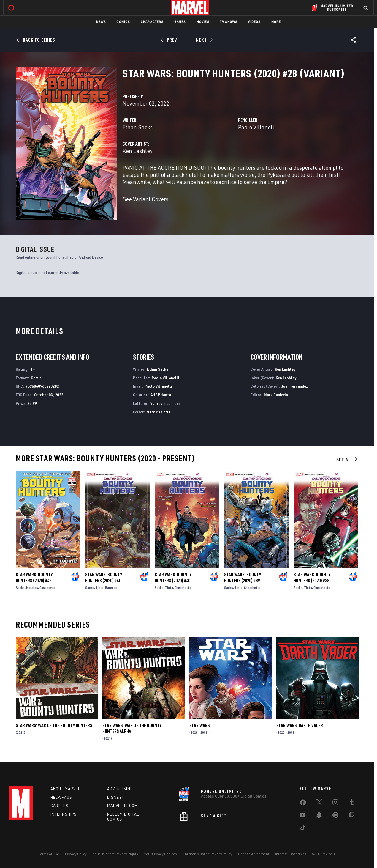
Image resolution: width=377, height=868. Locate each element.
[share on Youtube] (303, 816)
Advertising (120, 789)
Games (180, 22)
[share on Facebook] (303, 804)
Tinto (100, 588)
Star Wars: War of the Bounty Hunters (54, 725)
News (101, 22)
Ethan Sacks (138, 127)
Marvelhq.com (122, 806)
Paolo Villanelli (257, 127)
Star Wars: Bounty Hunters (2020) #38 (312, 578)
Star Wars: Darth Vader (300, 725)
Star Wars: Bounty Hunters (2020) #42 (34, 578)
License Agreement (254, 854)
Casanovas (47, 588)
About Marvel (65, 789)
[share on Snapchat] (319, 816)
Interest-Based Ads (291, 854)
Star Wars (199, 725)
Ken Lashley (138, 151)
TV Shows (229, 22)
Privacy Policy (76, 854)
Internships (64, 814)
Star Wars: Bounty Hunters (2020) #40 (173, 578)
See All (347, 460)
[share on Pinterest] (335, 816)
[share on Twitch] (352, 816)
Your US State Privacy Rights (115, 854)
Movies (203, 22)
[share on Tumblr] (352, 803)
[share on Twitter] (319, 803)
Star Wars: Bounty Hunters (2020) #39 (243, 578)
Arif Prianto (161, 395)
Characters (152, 22)
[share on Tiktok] (303, 829)
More (276, 22)
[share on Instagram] (335, 803)
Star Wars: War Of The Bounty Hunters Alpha (132, 728)
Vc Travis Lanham (165, 403)
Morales (32, 588)
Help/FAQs (61, 797)
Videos (254, 22)
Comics (123, 22)
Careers (60, 806)
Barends (111, 588)
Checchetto (183, 588)
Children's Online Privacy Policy (207, 854)
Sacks (20, 588)
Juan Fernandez (295, 386)
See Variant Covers (145, 199)
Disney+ (116, 797)
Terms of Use (49, 854)
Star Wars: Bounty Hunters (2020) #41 (104, 578)
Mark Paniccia (158, 412)
